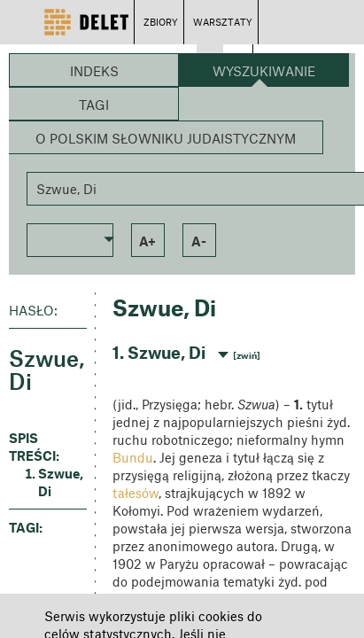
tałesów (136, 493)
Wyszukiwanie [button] (264, 71)
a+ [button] (147, 241)
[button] (70, 238)
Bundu (133, 457)
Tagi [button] (94, 105)
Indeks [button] (94, 71)
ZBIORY (161, 22)
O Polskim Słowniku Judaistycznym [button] (166, 138)
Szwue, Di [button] (61, 482)
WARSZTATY (223, 22)
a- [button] (199, 241)
